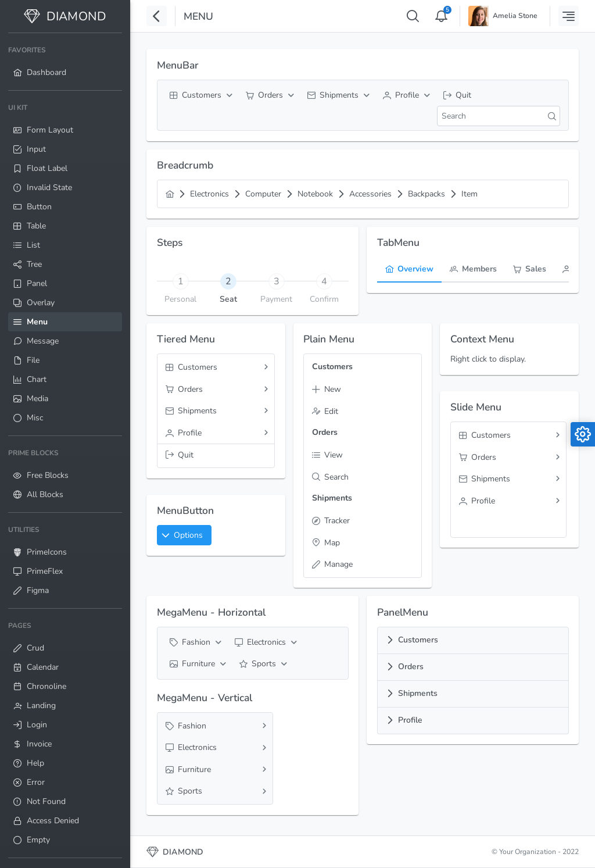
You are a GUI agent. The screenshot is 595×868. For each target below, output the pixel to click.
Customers (418, 640)
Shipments (418, 693)
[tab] (229, 281)
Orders (411, 667)
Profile (410, 720)
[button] (184, 535)
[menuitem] (65, 62)
